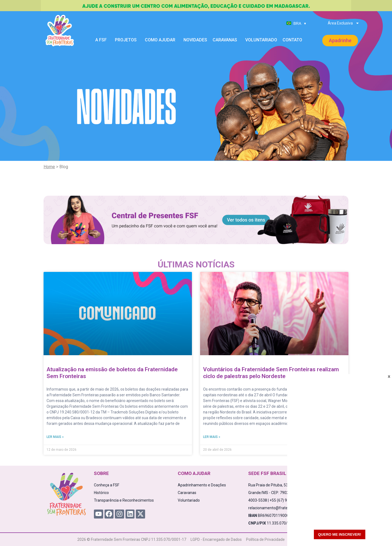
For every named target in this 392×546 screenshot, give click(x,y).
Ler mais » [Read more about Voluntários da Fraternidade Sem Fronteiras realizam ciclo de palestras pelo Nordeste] (212, 437)
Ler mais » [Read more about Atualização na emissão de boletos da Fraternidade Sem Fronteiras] (55, 437)
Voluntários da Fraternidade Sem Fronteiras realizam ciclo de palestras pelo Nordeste (271, 373)
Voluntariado (261, 40)
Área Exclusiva (344, 23)
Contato (292, 40)
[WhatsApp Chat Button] (378, 532)
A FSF (102, 40)
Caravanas (226, 40)
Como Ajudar (161, 40)
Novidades (195, 40)
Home (49, 167)
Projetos (127, 40)
